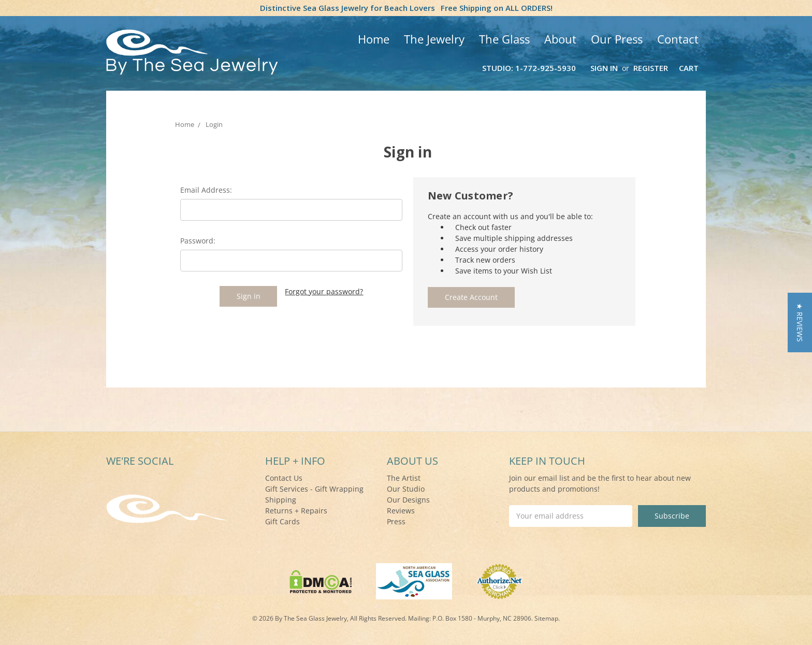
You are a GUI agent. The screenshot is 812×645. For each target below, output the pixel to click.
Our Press (617, 39)
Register (651, 68)
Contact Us (284, 478)
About (560, 39)
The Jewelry (434, 39)
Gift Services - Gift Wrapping (314, 489)
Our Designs (408, 500)
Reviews (401, 511)
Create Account (471, 297)
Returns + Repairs (296, 511)
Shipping (281, 500)
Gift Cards (282, 521)
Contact (678, 39)
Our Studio (406, 489)
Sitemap (546, 618)
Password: (198, 241)
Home (374, 39)
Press (396, 521)
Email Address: (206, 190)
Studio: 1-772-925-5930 (529, 68)
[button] (800, 322)
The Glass (504, 39)
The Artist (404, 478)
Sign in (604, 68)
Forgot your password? (324, 291)
